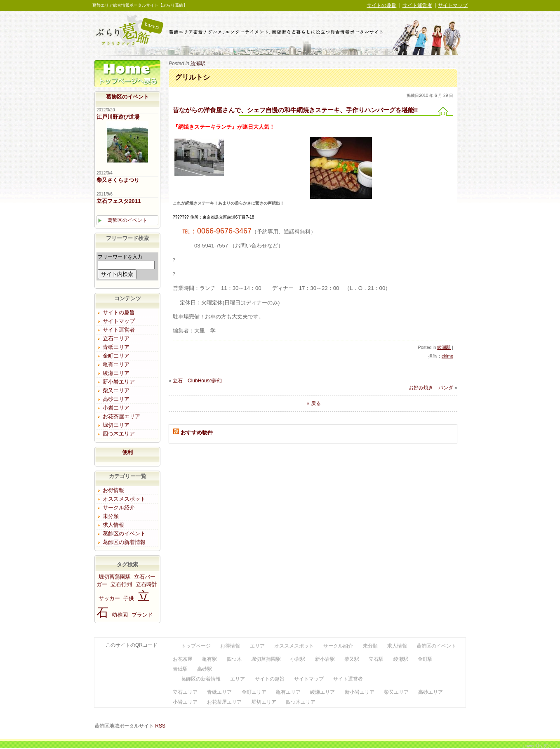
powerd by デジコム (542, 745)
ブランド (142, 615)
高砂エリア (116, 399)
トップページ (127, 76)
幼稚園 (120, 615)
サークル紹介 (119, 508)
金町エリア (116, 356)
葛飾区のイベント (127, 97)
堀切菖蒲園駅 (115, 577)
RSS (160, 726)
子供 (129, 598)
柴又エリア (116, 390)
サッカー (109, 598)
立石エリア (116, 338)
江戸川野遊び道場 (118, 117)
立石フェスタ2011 (119, 201)
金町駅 (425, 659)
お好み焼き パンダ (431, 388)
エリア (257, 646)
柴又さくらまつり (118, 180)
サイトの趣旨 (381, 5)
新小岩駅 (325, 659)
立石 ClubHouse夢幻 (197, 381)
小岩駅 (298, 659)
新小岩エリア (119, 382)
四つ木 (234, 659)
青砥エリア (116, 347)
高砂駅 (205, 669)
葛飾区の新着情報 (124, 542)
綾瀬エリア (116, 373)
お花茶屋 (183, 659)
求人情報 (113, 525)
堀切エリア (116, 425)
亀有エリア (116, 364)
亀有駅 (209, 659)
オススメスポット (124, 499)
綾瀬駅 (198, 64)
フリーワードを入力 (120, 257)
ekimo (447, 356)
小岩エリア (116, 408)
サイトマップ (453, 5)
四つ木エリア (119, 434)
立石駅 (376, 659)
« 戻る (313, 403)
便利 (127, 452)
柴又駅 (352, 659)
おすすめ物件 (197, 432)
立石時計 (146, 584)
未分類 (111, 516)
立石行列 (121, 584)
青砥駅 (180, 669)
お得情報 (113, 490)
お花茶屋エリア (121, 416)
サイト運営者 (417, 5)
